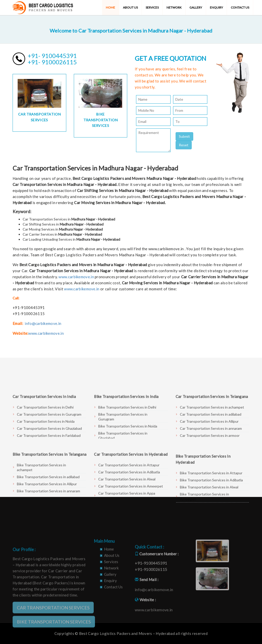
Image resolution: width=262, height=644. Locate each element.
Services (152, 7)
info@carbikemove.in (43, 323)
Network (174, 7)
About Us (130, 7)
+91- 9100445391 (52, 56)
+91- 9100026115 (52, 62)
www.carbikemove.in (76, 277)
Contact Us (240, 7)
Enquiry (216, 7)
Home (110, 7)
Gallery (196, 7)
